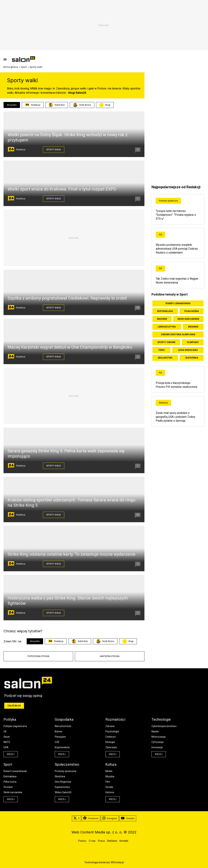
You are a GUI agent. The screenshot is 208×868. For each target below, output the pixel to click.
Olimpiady (193, 342)
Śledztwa (163, 403)
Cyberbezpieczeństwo (164, 726)
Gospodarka (64, 719)
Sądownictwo (62, 787)
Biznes (59, 731)
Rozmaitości (115, 719)
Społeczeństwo (67, 764)
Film (108, 782)
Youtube (128, 818)
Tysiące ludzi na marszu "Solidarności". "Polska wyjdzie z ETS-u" (176, 215)
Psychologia (112, 731)
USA (6, 747)
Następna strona (110, 656)
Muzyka (110, 776)
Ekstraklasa (165, 311)
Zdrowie (110, 726)
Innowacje (157, 747)
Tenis (161, 350)
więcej (11, 754)
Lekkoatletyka (167, 327)
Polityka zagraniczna (15, 726)
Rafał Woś (57, 105)
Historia (110, 792)
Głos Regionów (63, 782)
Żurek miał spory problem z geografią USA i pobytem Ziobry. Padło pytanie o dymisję (176, 417)
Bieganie (193, 327)
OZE (57, 742)
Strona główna (11, 67)
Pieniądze (60, 737)
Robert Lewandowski (178, 303)
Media (109, 771)
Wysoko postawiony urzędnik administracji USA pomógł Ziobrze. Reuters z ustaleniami (177, 249)
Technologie (161, 719)
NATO (7, 742)
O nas (92, 841)
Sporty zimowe (166, 342)
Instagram (110, 818)
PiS (160, 235)
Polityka (10, 719)
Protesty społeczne (168, 201)
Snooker (162, 319)
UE (5, 731)
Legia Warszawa (188, 350)
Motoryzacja (158, 737)
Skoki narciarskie (188, 319)
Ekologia (110, 742)
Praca (101, 841)
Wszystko (12, 105)
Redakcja (33, 105)
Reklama (112, 841)
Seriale (109, 787)
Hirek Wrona (82, 105)
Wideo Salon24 (63, 792)
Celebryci (111, 737)
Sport (24, 67)
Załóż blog (14, 706)
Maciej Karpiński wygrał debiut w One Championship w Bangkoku (70, 347)
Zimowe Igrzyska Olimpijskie (178, 334)
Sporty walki (54, 150)
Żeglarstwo (165, 358)
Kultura (111, 764)
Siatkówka (192, 358)
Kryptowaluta (62, 747)
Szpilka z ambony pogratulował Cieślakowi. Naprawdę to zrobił (67, 298)
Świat (7, 737)
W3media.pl (117, 862)
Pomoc (82, 841)
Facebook (91, 818)
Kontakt (124, 841)
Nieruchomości (63, 726)
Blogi (108, 105)
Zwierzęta (111, 747)
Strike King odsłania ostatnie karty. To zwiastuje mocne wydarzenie (72, 554)
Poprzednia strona (38, 656)
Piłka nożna (192, 311)
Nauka (155, 731)
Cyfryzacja (158, 742)
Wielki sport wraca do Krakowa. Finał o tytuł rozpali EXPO (62, 189)
